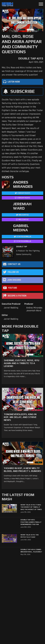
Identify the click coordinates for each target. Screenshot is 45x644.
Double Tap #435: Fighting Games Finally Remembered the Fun (31, 522)
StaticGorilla (24, 237)
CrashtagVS (24, 193)
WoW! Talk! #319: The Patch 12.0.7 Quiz (30, 536)
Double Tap (22, 247)
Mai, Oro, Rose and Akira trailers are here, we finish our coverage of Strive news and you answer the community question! (22, 71)
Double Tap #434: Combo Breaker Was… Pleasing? (31, 551)
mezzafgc (24, 215)
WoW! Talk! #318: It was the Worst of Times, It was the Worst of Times (31, 507)
